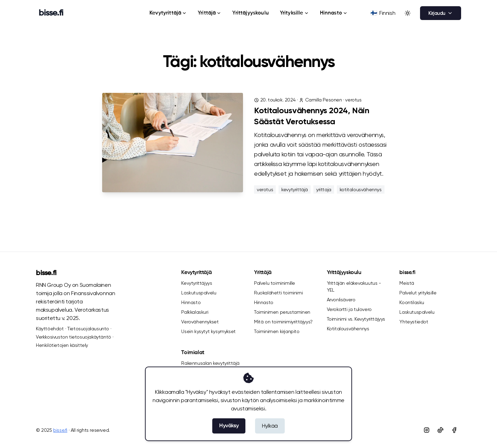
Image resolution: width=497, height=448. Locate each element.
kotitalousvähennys (361, 189)
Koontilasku (412, 302)
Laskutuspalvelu (199, 293)
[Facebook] (454, 430)
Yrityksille (294, 13)
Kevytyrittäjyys (197, 283)
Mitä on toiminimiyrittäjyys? (283, 322)
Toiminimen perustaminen (282, 312)
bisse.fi (46, 273)
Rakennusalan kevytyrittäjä (210, 363)
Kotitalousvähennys (348, 329)
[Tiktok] (440, 430)
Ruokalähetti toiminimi (278, 293)
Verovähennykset (200, 322)
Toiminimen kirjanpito (277, 331)
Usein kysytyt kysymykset (208, 331)
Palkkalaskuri (195, 312)
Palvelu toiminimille (275, 283)
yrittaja (324, 189)
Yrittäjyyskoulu (250, 13)
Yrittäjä (209, 13)
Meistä (407, 283)
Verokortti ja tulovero (349, 309)
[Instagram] (427, 430)
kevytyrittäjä (295, 189)
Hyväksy (229, 426)
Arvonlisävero (341, 300)
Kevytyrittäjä (168, 13)
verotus (353, 100)
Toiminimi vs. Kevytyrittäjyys (356, 319)
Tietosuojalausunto (88, 329)
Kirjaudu (441, 13)
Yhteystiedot (414, 322)
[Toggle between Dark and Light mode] (408, 13)
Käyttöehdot (50, 329)
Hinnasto (334, 13)
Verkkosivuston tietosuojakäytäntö (74, 337)
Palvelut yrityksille (418, 293)
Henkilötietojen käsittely (62, 345)
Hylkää (270, 426)
